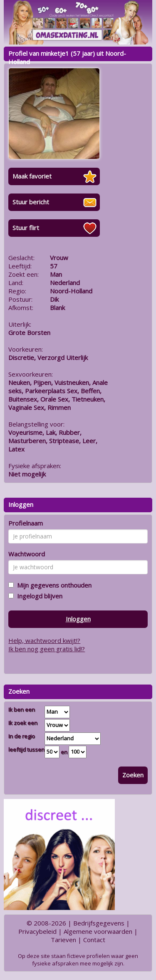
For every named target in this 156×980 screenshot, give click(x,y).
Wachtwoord (27, 554)
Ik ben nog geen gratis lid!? (47, 649)
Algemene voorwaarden (98, 931)
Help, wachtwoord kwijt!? (44, 640)
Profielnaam (26, 523)
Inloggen (78, 619)
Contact (94, 940)
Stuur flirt (26, 228)
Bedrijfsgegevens (99, 923)
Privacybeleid (37, 931)
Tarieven (63, 940)
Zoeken (133, 775)
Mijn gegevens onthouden (53, 585)
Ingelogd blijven (38, 596)
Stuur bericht (31, 202)
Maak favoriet (32, 176)
